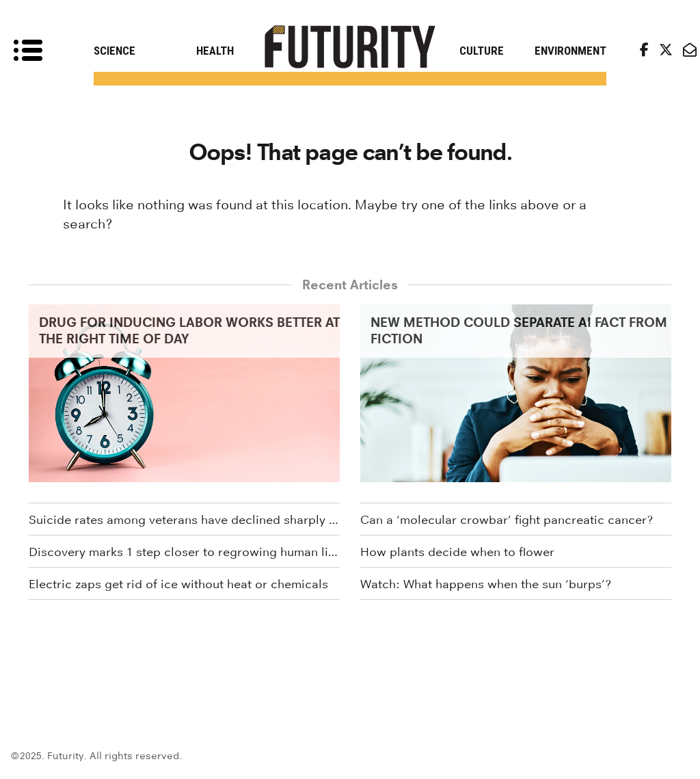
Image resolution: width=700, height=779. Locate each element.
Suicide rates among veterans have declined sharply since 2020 (184, 520)
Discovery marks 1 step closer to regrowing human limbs (184, 552)
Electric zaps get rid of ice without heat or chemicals (178, 584)
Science (115, 51)
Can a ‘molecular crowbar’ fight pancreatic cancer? (507, 520)
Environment (570, 51)
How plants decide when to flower (457, 552)
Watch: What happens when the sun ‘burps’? (486, 584)
